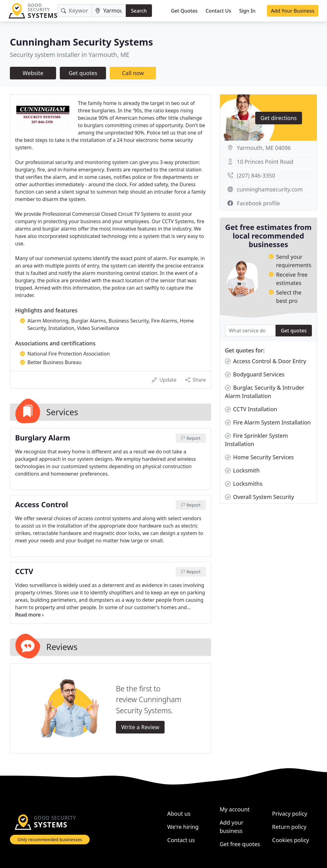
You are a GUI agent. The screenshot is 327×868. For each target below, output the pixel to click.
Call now (133, 73)
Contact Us (218, 11)
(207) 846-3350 (256, 175)
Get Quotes (184, 11)
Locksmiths (244, 484)
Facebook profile (258, 203)
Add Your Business (293, 11)
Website (33, 73)
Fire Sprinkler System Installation (256, 440)
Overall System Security (260, 497)
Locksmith (242, 470)
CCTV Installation (251, 409)
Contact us (181, 840)
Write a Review (140, 727)
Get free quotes (240, 844)
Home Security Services (259, 457)
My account (235, 809)
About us (179, 814)
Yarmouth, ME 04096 (264, 148)
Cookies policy (291, 840)
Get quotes (83, 73)
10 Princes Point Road (265, 162)
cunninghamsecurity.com (270, 189)
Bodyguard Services (255, 374)
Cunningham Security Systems (82, 42)
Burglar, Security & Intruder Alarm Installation (265, 392)
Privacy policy (290, 814)
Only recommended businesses (50, 840)
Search (139, 11)
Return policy (289, 827)
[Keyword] (75, 11)
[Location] (109, 11)
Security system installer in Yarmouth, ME (70, 55)
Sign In (247, 11)
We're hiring (183, 827)
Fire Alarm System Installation (268, 422)
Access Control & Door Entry (266, 361)
